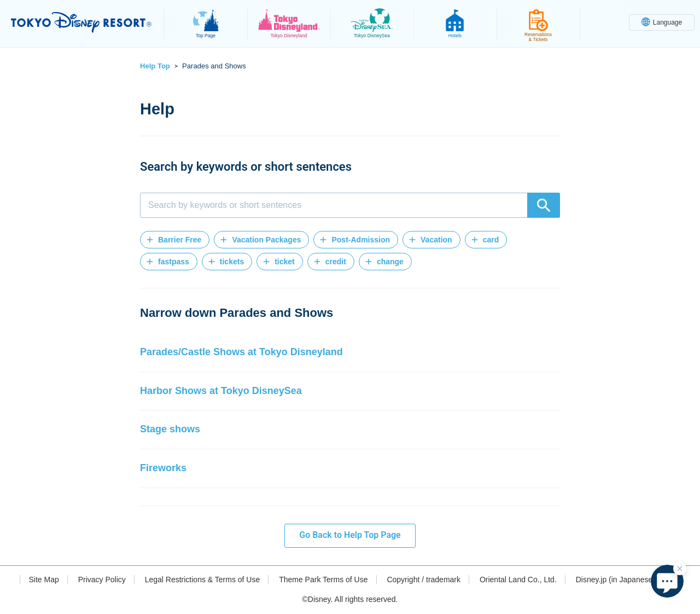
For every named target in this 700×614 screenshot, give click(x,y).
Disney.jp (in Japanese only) (624, 580)
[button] (175, 240)
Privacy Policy (102, 580)
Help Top (155, 66)
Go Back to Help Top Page (350, 535)
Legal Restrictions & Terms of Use (203, 580)
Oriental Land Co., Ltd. (518, 580)
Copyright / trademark (424, 580)
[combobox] (350, 205)
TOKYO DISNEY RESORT (81, 22)
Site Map (43, 580)
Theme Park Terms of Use (323, 580)
